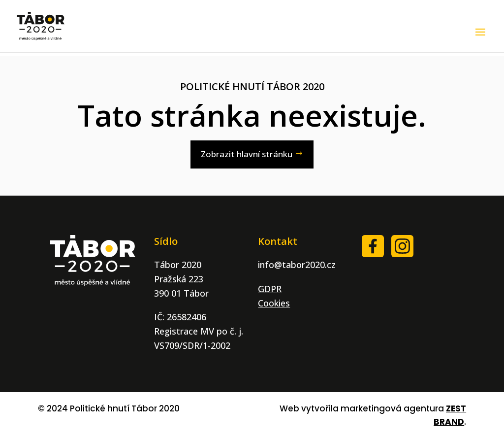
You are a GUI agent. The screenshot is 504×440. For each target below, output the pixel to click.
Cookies (274, 303)
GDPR (270, 289)
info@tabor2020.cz (297, 265)
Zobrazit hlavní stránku (247, 154)
